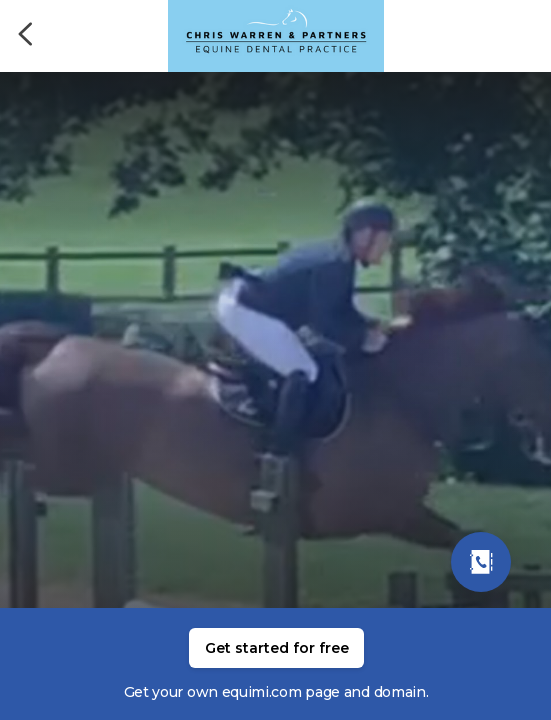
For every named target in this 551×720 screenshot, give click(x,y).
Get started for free (277, 648)
